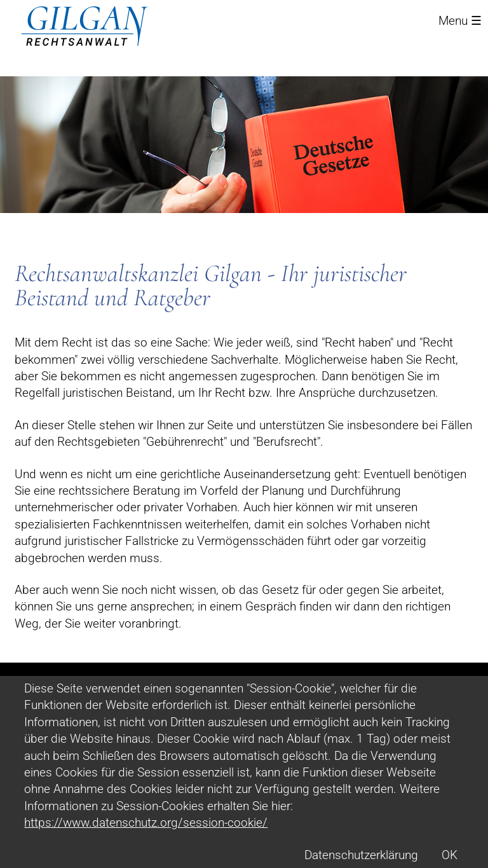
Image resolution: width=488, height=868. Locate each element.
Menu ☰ (460, 21)
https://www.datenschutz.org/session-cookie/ (146, 823)
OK (450, 855)
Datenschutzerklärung (361, 855)
